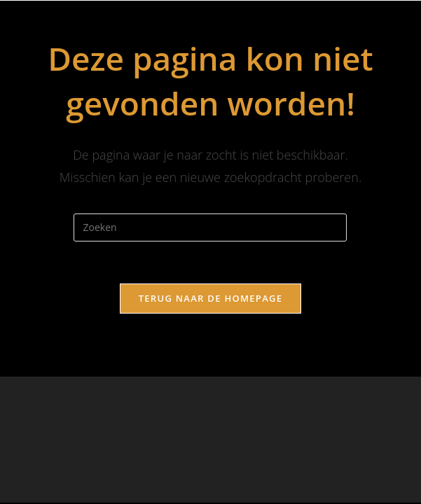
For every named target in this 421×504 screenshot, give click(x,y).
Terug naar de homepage (211, 298)
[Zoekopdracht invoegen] (210, 227)
